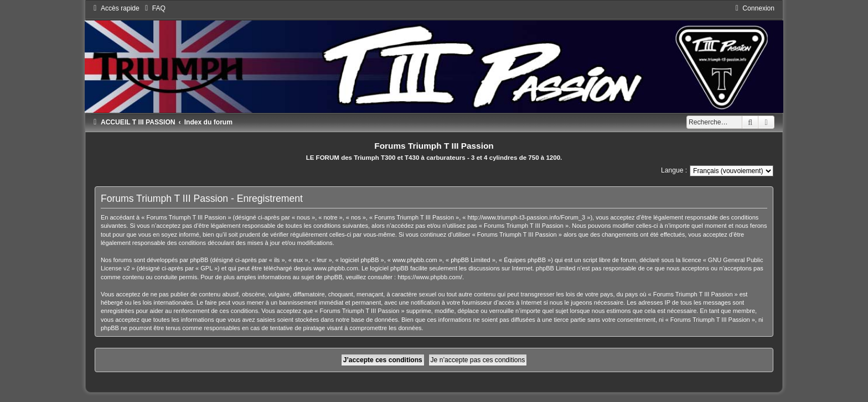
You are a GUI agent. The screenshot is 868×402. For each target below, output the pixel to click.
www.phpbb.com (336, 268)
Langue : (674, 170)
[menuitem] (154, 8)
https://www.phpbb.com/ (430, 277)
